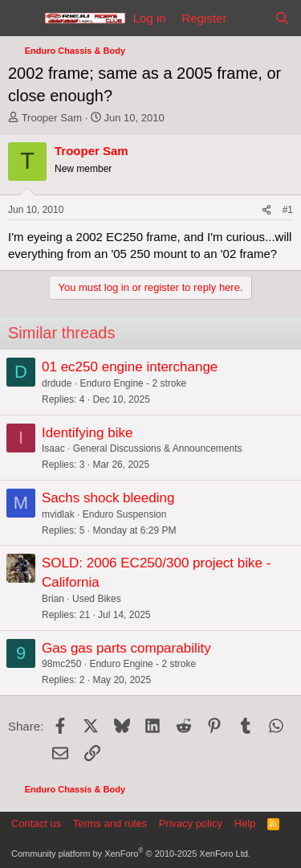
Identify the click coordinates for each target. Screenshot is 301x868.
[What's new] (250, 18)
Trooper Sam (52, 118)
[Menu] (22, 18)
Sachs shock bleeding (108, 498)
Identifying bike (87, 433)
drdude (57, 383)
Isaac (53, 448)
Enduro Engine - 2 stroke (133, 383)
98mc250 (61, 664)
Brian (53, 599)
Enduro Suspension (125, 514)
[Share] (266, 210)
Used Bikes (97, 599)
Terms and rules (110, 823)
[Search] (282, 18)
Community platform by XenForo (131, 854)
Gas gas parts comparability (126, 648)
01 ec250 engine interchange (130, 367)
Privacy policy (191, 823)
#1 (288, 210)
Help (245, 823)
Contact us (36, 823)
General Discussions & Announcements (158, 448)
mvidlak (58, 514)
